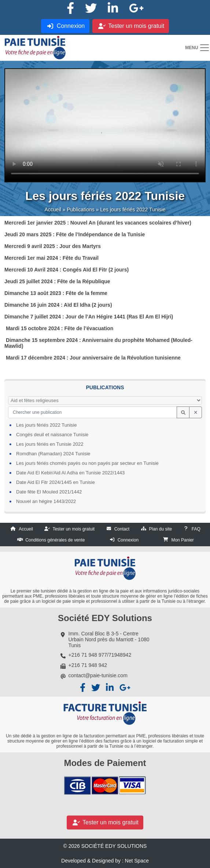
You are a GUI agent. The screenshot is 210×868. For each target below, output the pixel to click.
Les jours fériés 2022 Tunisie (46, 425)
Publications (81, 209)
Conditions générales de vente (55, 540)
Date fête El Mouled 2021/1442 (49, 492)
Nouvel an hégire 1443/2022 (46, 501)
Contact (122, 529)
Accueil (53, 209)
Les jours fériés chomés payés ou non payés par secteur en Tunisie (87, 463)
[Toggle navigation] (197, 48)
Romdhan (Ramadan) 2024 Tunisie (53, 454)
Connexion (128, 540)
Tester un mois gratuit (73, 529)
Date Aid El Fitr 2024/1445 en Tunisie (56, 482)
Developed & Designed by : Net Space (105, 861)
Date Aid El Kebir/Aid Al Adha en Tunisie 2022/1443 (70, 473)
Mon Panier (182, 540)
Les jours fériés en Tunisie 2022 (50, 444)
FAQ (196, 529)
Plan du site (161, 529)
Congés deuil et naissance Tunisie (52, 435)
